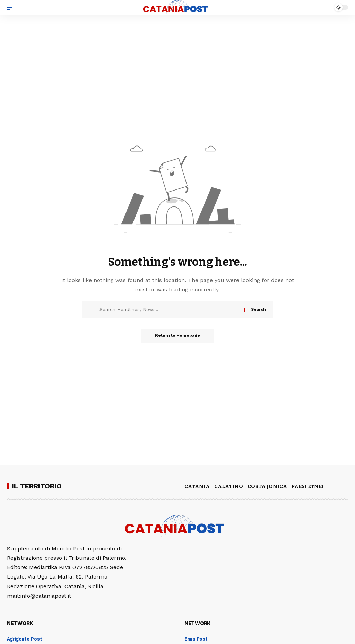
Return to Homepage (177, 336)
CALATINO (229, 486)
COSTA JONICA (267, 486)
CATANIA (197, 486)
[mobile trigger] (13, 7)
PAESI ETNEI (308, 486)
